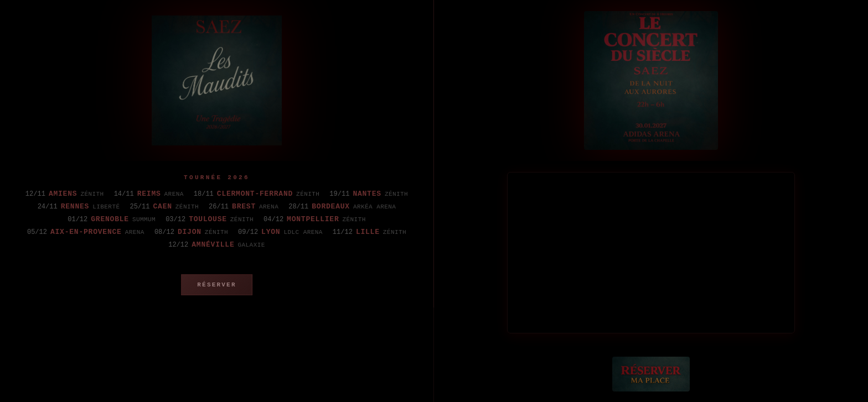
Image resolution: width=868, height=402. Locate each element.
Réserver (216, 285)
